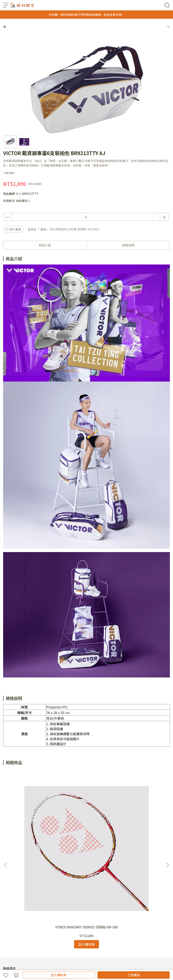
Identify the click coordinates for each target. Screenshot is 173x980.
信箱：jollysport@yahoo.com (23, 888)
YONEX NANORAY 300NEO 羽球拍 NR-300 (34, 823)
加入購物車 (59, 975)
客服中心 (50, 911)
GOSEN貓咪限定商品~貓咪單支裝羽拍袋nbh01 (139, 823)
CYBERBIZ (80, 964)
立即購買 (134, 975)
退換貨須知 (24, 928)
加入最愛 (13, 229)
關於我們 (9, 911)
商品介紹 (45, 245)
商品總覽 (9, 928)
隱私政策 (39, 928)
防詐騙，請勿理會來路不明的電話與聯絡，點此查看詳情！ (86, 15)
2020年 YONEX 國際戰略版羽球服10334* (86, 823)
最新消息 (23, 911)
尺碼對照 (53, 928)
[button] (167, 812)
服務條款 (36, 911)
